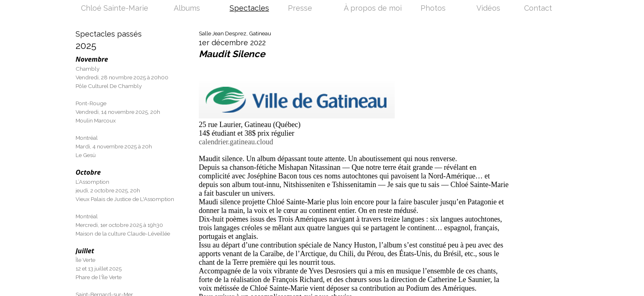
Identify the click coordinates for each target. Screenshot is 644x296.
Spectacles (249, 9)
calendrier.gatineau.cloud (236, 142)
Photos (433, 9)
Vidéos (488, 9)
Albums (187, 9)
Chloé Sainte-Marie (115, 9)
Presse (300, 9)
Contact (538, 9)
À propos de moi (373, 9)
